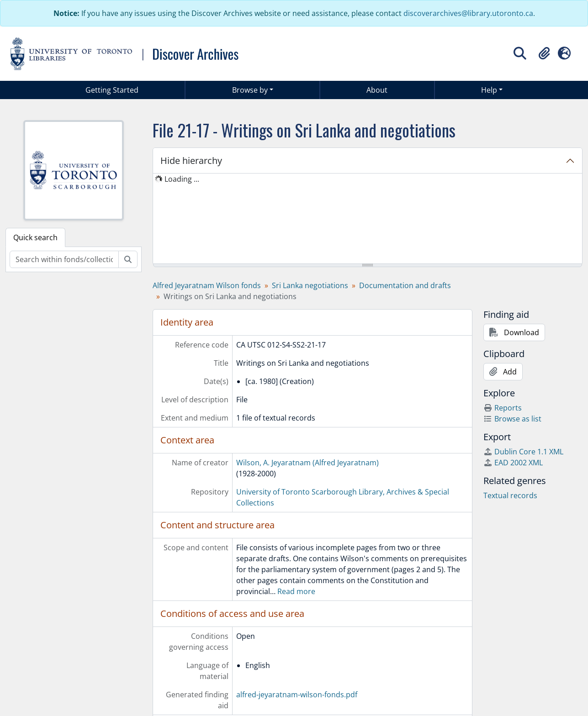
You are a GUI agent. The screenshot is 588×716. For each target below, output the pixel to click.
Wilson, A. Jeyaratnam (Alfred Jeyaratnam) (307, 463)
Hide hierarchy (191, 161)
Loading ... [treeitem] (182, 179)
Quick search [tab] (35, 237)
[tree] (368, 219)
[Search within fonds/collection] (64, 259)
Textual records (510, 495)
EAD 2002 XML (513, 463)
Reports (503, 408)
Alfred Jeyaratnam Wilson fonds (207, 285)
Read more (296, 591)
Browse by (250, 90)
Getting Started (112, 90)
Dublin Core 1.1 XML (523, 452)
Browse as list (512, 419)
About (377, 90)
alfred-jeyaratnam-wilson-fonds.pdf (297, 695)
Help (489, 90)
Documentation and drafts (405, 285)
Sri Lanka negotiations (310, 285)
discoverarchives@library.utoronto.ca (468, 13)
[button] (544, 53)
